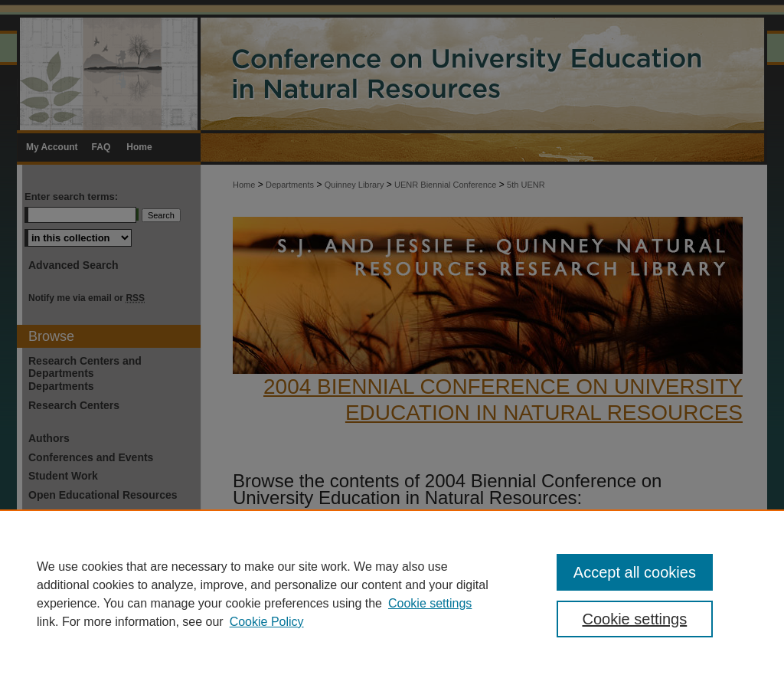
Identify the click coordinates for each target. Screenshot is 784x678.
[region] (392, 594)
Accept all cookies (635, 572)
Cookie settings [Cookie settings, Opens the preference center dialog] (634, 619)
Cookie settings (430, 603)
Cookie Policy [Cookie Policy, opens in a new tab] (267, 622)
